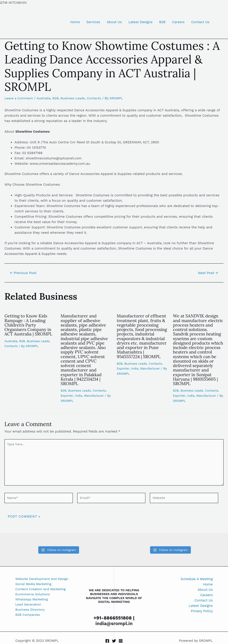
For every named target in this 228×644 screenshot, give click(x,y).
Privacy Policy (202, 611)
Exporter (67, 394)
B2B (162, 22)
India (79, 394)
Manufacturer (95, 394)
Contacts (97, 98)
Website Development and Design (43, 579)
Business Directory (31, 611)
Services (93, 22)
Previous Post (24, 273)
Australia (45, 98)
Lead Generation (29, 606)
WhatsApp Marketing (32, 600)
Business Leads (75, 98)
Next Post (207, 273)
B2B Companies (28, 616)
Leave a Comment (19, 98)
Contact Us (200, 22)
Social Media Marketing (34, 584)
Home (75, 22)
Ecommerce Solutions (33, 595)
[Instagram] (121, 641)
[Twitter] (114, 641)
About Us (114, 22)
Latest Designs (140, 22)
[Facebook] (107, 641)
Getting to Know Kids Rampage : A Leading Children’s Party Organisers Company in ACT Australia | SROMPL (29, 325)
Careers (178, 22)
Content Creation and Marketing (42, 590)
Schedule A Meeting (197, 579)
